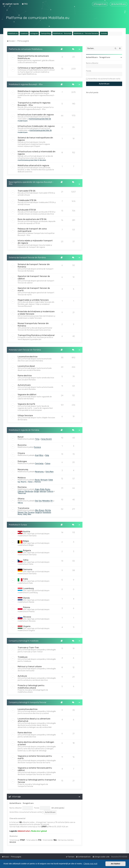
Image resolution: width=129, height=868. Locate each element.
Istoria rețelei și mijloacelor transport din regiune (35, 242)
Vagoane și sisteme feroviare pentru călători (35, 769)
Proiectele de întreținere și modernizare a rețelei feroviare (36, 312)
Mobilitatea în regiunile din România (24, 430)
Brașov (42, 510)
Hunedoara (47, 512)
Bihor (41, 455)
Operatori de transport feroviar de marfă (34, 289)
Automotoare (24, 385)
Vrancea (38, 482)
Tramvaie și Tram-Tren (28, 647)
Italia (25, 579)
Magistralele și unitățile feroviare (33, 300)
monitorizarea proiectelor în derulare (32, 160)
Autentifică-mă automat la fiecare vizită (26, 812)
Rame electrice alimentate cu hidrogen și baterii (36, 743)
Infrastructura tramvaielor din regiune (36, 114)
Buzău (48, 489)
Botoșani (44, 480)
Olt (52, 501)
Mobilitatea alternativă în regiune (33, 165)
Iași (19, 482)
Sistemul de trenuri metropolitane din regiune (35, 139)
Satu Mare (50, 471)
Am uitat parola (58, 808)
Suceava (37, 447)
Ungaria (27, 626)
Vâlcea (20, 503)
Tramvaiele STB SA (27, 191)
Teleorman (22, 493)
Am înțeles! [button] (116, 864)
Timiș (37, 439)
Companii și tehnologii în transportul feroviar (27, 702)
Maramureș (23, 469)
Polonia (27, 607)
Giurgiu (36, 491)
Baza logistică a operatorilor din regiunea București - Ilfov (31, 183)
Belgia (26, 541)
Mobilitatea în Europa (18, 524)
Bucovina (22, 445)
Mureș (20, 514)
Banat (21, 437)
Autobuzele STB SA (27, 210)
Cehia (26, 560)
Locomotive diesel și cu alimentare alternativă (34, 720)
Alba (37, 510)
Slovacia (27, 617)
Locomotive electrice (28, 356)
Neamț (24, 482)
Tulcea (48, 463)
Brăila (42, 489)
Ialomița (43, 491)
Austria (27, 531)
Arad (37, 455)
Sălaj (47, 455)
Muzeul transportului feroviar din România (33, 324)
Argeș (37, 489)
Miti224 (13, 842)
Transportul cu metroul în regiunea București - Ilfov (34, 104)
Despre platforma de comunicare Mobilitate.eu (33, 57)
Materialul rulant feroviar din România (25, 349)
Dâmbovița (29, 491)
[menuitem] (25, 4)
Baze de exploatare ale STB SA (32, 219)
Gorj (40, 501)
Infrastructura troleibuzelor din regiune (36, 126)
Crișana (21, 453)
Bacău (37, 480)
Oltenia (21, 498)
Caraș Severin (46, 439)
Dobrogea (22, 461)
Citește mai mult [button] (90, 864)
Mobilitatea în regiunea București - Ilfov (26, 84)
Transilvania (23, 508)
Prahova (50, 491)
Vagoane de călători (27, 394)
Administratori (24, 831)
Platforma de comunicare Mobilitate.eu (26, 49)
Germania (28, 569)
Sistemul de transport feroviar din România (27, 257)
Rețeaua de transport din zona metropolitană (32, 230)
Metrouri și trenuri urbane (30, 666)
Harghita (38, 512)
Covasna (31, 512)
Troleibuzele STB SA (27, 200)
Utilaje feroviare (25, 415)
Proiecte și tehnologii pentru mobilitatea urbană (31, 686)
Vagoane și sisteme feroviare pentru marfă (35, 757)
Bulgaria (27, 550)
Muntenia (22, 487)
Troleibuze (23, 657)
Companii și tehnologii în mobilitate (24, 641)
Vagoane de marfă (26, 404)
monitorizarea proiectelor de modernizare (34, 120)
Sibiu (29, 514)
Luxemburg (28, 588)
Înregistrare (28, 803)
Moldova (22, 477)
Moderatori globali (39, 831)
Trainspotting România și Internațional (36, 335)
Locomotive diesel (26, 366)
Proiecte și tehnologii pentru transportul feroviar (37, 781)
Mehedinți (46, 501)
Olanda (26, 598)
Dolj (36, 501)
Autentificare (15, 803)
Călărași (21, 491)
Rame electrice (25, 375)
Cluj (26, 512)
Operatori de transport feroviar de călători (34, 277)
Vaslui (30, 482)
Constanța (39, 463)
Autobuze (22, 676)
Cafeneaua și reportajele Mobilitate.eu (36, 68)
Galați (51, 480)
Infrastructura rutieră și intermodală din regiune (37, 152)
